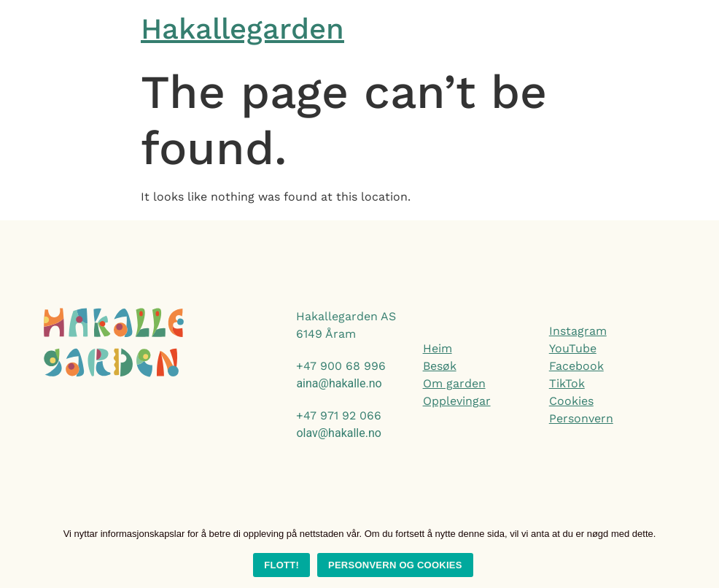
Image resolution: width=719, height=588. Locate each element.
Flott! (281, 565)
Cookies (571, 401)
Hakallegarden (242, 29)
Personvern (581, 418)
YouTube (573, 348)
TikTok (567, 383)
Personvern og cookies (395, 565)
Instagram (578, 331)
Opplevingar (457, 401)
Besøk (440, 366)
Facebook (576, 366)
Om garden (454, 383)
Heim (438, 348)
